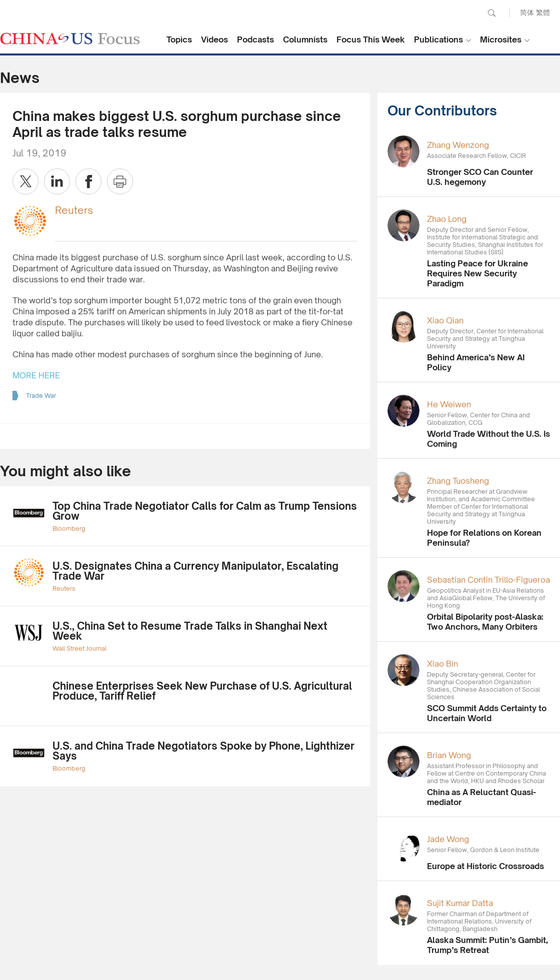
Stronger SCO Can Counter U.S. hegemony (480, 177)
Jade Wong (448, 839)
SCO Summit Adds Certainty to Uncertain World (487, 713)
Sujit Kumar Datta (460, 903)
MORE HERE (36, 375)
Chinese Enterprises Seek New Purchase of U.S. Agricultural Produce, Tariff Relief (202, 691)
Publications (438, 39)
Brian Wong (449, 755)
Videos (214, 39)
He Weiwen (449, 404)
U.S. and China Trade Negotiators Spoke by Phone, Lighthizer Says (203, 751)
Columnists (305, 39)
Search (491, 13)
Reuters (74, 210)
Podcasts (255, 39)
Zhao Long (447, 219)
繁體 (543, 12)
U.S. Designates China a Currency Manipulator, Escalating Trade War (195, 571)
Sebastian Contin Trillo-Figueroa (488, 580)
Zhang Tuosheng (458, 481)
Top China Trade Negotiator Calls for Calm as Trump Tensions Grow (205, 511)
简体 (527, 12)
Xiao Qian (445, 320)
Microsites (501, 39)
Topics (179, 39)
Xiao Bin (442, 664)
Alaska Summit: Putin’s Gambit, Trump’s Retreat (487, 945)
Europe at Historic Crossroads (485, 866)
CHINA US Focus (70, 38)
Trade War (41, 396)
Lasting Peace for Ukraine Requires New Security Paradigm (477, 273)
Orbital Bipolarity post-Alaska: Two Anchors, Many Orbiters (485, 622)
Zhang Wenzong (458, 145)
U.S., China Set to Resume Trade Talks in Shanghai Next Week (190, 631)
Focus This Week (371, 39)
